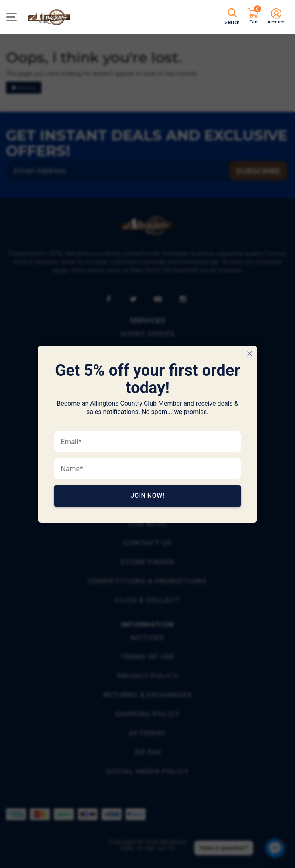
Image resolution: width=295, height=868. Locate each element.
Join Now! (147, 495)
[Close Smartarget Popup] (249, 354)
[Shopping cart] (254, 17)
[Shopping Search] (232, 17)
